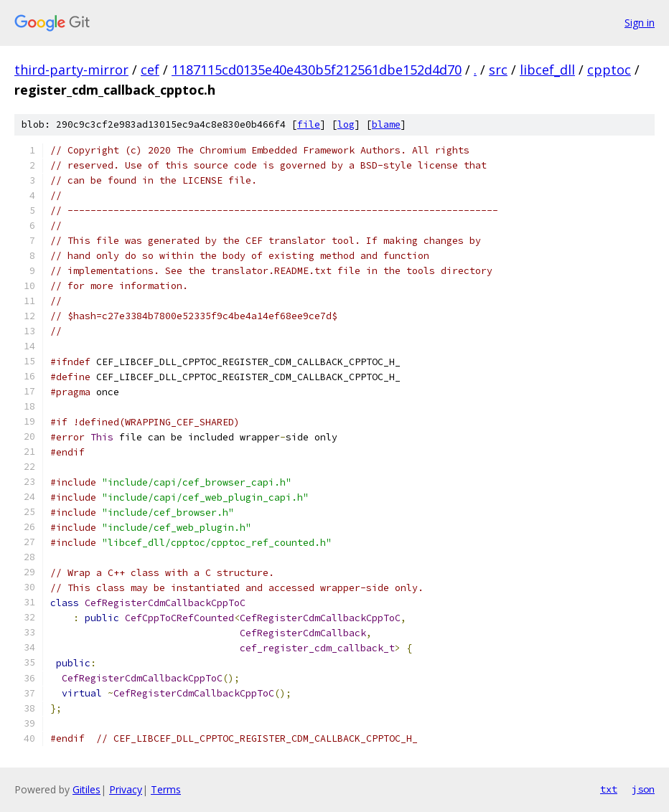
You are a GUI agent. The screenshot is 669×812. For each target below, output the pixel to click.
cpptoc (609, 70)
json (643, 789)
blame (386, 124)
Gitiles (86, 789)
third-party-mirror (71, 70)
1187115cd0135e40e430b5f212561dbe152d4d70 (317, 70)
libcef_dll (547, 70)
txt (609, 789)
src (498, 70)
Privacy (126, 789)
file (309, 124)
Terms (166, 789)
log (346, 124)
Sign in (640, 23)
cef (150, 70)
